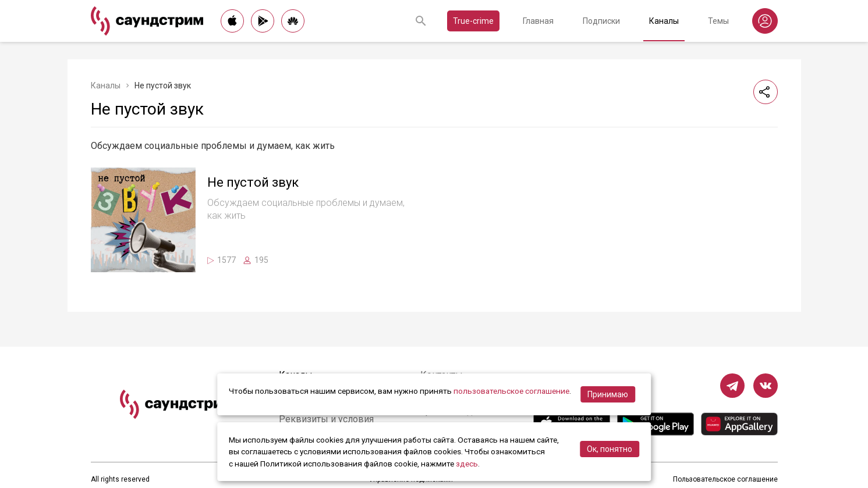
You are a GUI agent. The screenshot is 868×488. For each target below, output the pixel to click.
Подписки (601, 21)
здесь (467, 464)
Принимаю (608, 394)
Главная (538, 21)
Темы (718, 21)
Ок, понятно (610, 449)
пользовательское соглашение (511, 391)
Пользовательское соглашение (725, 479)
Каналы (664, 21)
